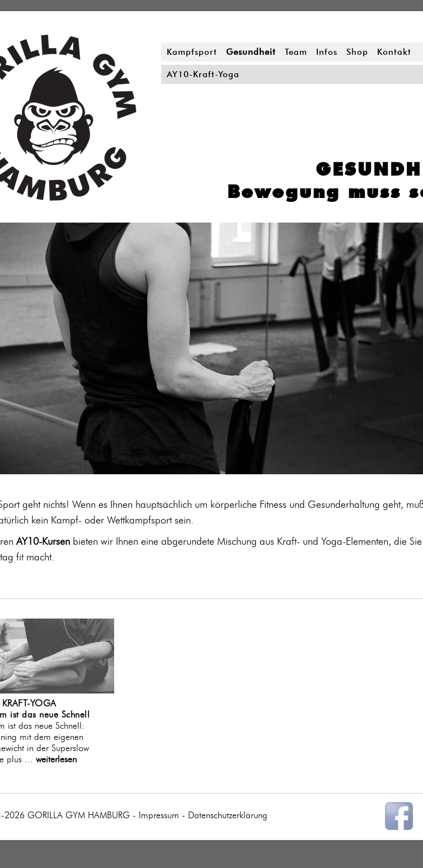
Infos (327, 52)
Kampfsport (192, 52)
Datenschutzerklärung (228, 815)
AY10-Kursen (43, 541)
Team (296, 52)
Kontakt (394, 52)
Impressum (159, 815)
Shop (357, 52)
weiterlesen (56, 759)
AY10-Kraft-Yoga (203, 74)
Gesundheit (251, 52)
